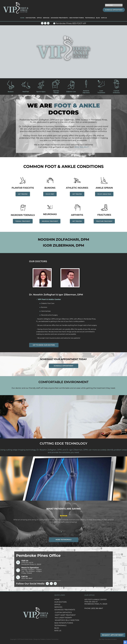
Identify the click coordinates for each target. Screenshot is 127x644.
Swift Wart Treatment (65, 615)
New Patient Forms (77, 18)
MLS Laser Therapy (63, 618)
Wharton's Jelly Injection (67, 620)
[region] (64, 52)
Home (22, 18)
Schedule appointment (64, 366)
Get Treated (23, 194)
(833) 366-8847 (82, 149)
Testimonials (90, 18)
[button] (61, 532)
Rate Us (104, 18)
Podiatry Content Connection (49, 639)
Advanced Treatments (59, 18)
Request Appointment (113, 635)
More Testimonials (64, 540)
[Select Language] (114, 5)
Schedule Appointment (114, 10)
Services (46, 18)
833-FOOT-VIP (79, 23)
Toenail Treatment (23, 221)
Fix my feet (50, 194)
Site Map (102, 639)
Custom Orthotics (63, 613)
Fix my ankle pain (104, 194)
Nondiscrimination (111, 639)
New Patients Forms (64, 623)
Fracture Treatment (104, 221)
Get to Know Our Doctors (44, 345)
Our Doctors (31, 18)
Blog (98, 18)
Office (39, 18)
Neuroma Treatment (50, 221)
